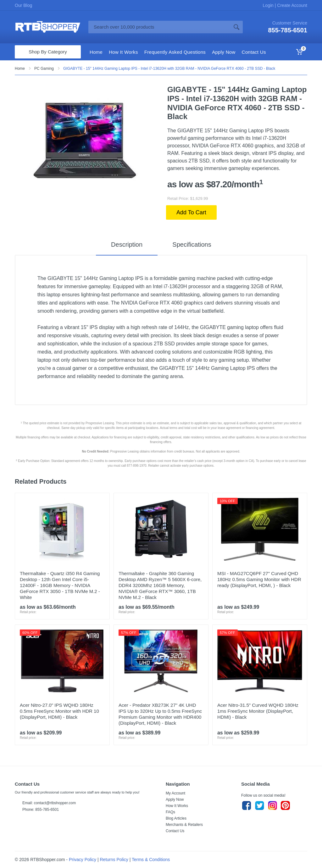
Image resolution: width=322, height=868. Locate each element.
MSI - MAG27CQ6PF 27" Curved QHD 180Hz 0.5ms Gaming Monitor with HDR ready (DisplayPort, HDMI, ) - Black (259, 579)
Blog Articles (176, 818)
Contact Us (175, 831)
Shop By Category (48, 52)
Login (269, 5)
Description (126, 244)
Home (20, 69)
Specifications (192, 244)
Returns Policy (114, 860)
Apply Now (175, 799)
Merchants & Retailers (184, 825)
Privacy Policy (83, 860)
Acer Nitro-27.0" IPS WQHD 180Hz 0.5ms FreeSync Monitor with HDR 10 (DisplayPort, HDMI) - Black (59, 711)
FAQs (170, 812)
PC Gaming (44, 69)
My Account (175, 793)
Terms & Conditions (151, 860)
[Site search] (159, 27)
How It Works (177, 806)
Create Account (291, 5)
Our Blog (23, 5)
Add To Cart (191, 212)
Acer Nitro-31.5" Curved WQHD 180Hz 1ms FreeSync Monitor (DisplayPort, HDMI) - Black (258, 711)
